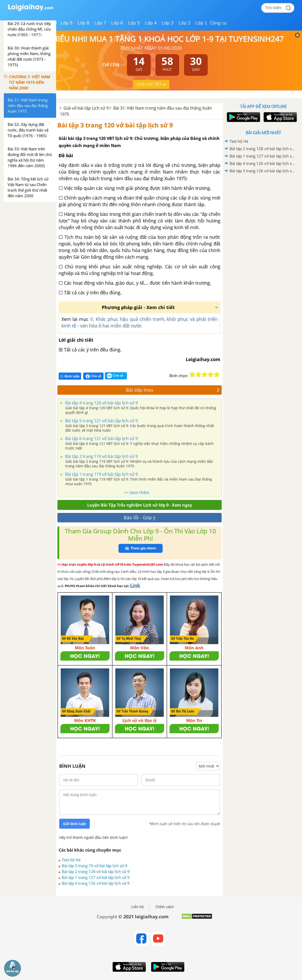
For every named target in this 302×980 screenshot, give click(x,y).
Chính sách (165, 907)
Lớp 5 (134, 23)
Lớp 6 (117, 23)
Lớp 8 (84, 23)
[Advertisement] (263, 211)
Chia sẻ (93, 376)
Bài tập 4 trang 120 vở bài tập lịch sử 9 (101, 403)
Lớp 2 (185, 23)
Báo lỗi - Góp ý (140, 518)
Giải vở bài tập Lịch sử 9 (86, 108)
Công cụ (218, 23)
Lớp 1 (201, 23)
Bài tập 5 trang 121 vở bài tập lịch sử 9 (101, 421)
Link (135, 585)
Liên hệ (137, 907)
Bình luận (70, 376)
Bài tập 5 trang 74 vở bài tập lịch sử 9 (95, 866)
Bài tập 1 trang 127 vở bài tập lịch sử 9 (96, 877)
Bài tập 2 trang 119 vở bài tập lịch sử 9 (101, 456)
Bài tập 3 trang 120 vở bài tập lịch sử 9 (115, 125)
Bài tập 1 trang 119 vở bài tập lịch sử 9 (101, 474)
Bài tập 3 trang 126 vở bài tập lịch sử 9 (262, 171)
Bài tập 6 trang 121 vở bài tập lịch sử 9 (101, 439)
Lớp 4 (151, 23)
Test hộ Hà (71, 860)
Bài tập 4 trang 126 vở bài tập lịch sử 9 (96, 883)
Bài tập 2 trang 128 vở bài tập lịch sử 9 (96, 871)
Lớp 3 (168, 23)
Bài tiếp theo (173, 390)
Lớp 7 (100, 23)
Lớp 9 (67, 23)
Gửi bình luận (74, 824)
